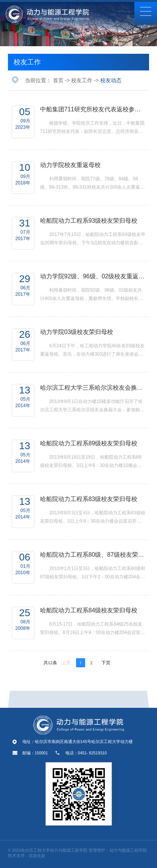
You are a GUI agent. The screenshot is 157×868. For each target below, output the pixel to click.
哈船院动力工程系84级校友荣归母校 (89, 610)
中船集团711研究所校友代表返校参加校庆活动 (93, 109)
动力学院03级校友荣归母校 (77, 332)
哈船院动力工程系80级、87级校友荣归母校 (93, 555)
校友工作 (27, 62)
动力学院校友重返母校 (70, 165)
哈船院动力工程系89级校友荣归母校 (89, 443)
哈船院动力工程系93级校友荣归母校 (89, 221)
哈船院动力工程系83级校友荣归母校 (89, 499)
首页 (58, 80)
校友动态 (111, 80)
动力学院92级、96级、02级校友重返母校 (93, 276)
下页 (106, 663)
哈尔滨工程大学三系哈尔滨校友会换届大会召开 (93, 388)
